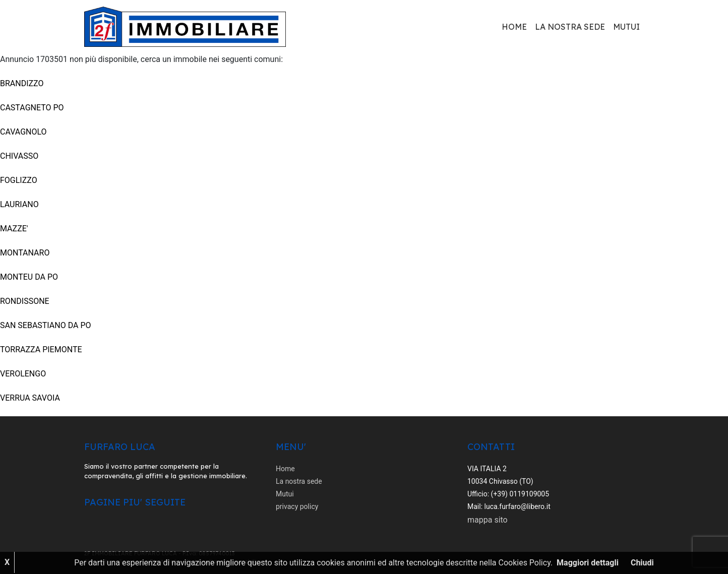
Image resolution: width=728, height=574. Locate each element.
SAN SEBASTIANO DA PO (46, 325)
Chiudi (642, 563)
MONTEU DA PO (29, 277)
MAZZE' (14, 229)
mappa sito (488, 520)
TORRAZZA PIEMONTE (41, 349)
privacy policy (297, 506)
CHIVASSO (19, 156)
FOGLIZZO (19, 180)
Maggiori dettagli (588, 563)
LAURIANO (19, 204)
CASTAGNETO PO (32, 108)
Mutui (626, 27)
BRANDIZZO (22, 83)
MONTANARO (25, 253)
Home (514, 27)
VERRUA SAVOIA (30, 398)
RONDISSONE (25, 301)
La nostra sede (570, 27)
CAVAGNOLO (23, 132)
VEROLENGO (23, 374)
